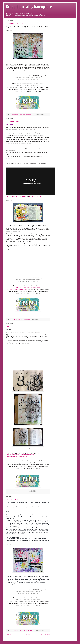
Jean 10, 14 (11, 326)
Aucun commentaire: (30, 115)
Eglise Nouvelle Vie (33, 196)
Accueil (28, 635)
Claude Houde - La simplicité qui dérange (16, 196)
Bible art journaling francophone (29, 7)
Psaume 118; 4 (12, 499)
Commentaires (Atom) (18, 637)
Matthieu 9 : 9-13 (12, 121)
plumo (12, 493)
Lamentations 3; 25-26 (15, 24)
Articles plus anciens (45, 635)
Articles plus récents (11, 635)
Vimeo (41, 196)
